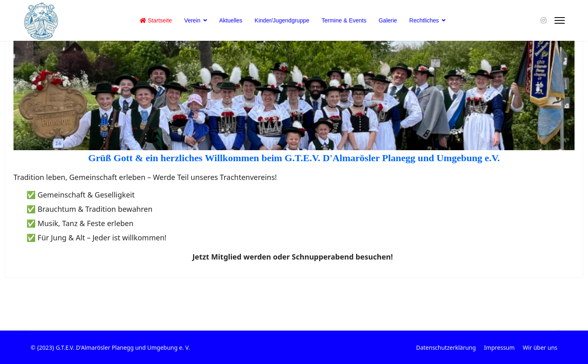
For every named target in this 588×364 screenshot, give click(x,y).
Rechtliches (424, 20)
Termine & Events (344, 20)
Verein (192, 20)
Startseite (156, 20)
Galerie (388, 20)
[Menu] (560, 20)
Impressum (499, 347)
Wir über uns (540, 347)
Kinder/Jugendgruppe (282, 20)
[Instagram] (543, 20)
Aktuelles (231, 20)
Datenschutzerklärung (446, 347)
